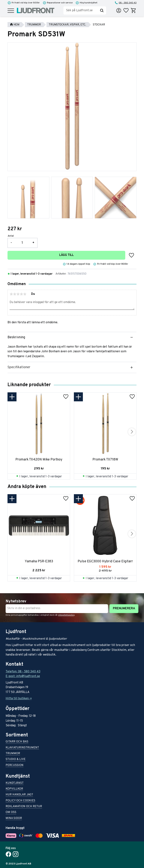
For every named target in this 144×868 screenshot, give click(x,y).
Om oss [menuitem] (11, 812)
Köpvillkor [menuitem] (14, 789)
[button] (11, 11)
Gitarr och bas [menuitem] (17, 742)
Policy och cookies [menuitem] (20, 801)
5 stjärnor (25, 294)
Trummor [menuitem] (13, 754)
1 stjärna (11, 294)
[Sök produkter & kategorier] (80, 10)
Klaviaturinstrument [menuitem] (22, 748)
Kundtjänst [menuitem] (15, 783)
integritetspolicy (66, 615)
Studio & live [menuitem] (16, 760)
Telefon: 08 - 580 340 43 (23, 672)
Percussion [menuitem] (15, 766)
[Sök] (102, 10)
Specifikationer (19, 367)
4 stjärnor (21, 294)
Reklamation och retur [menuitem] (24, 807)
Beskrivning (16, 337)
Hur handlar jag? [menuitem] (19, 795)
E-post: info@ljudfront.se (23, 676)
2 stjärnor (15, 294)
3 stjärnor (18, 294)
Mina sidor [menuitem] (14, 818)
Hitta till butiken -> (19, 699)
